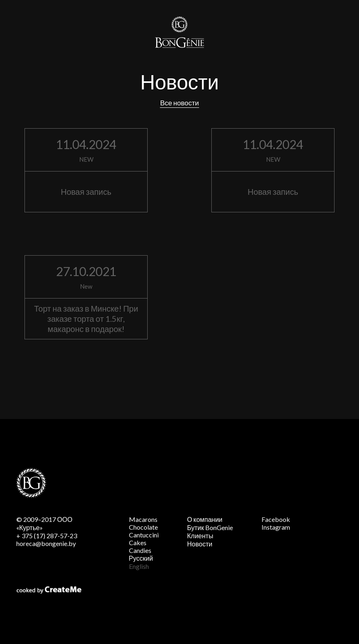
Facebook (276, 519)
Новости (200, 544)
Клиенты (200, 536)
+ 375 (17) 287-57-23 (47, 536)
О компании (205, 519)
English (139, 566)
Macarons (143, 519)
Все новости (179, 103)
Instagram (276, 527)
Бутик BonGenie (210, 527)
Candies (140, 550)
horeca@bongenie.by (46, 543)
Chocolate (143, 527)
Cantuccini (144, 535)
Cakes (138, 543)
